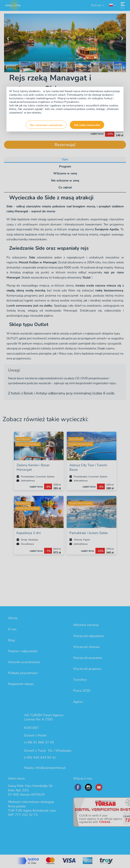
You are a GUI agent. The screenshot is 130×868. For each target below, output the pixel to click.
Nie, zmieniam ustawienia (46, 125)
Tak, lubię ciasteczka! (87, 125)
